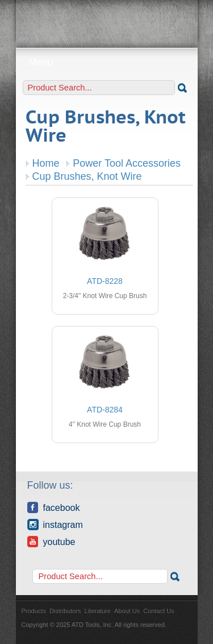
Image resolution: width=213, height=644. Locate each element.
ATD (107, 20)
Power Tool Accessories (127, 163)
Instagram (55, 525)
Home (46, 163)
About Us (127, 611)
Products (34, 611)
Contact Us (158, 611)
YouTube (51, 542)
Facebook (54, 507)
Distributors (65, 611)
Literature (98, 611)
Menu (106, 62)
